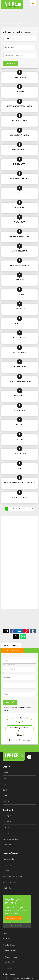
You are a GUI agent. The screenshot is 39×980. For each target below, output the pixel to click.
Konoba (6, 871)
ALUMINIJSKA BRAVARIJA (19, 236)
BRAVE (20, 468)
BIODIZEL (20, 425)
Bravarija (6, 827)
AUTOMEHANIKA (19, 352)
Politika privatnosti (10, 957)
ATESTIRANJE (19, 294)
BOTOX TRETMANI (19, 454)
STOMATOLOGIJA (19, 77)
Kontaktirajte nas (9, 950)
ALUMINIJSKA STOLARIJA (19, 135)
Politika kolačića (9, 962)
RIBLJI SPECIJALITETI (20, 150)
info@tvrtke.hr (17, 925)
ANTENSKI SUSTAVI (19, 251)
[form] (19, 47)
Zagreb (5, 773)
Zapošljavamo (8, 969)
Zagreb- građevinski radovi (19, 740)
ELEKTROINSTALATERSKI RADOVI (19, 106)
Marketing (7, 938)
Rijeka (20, 735)
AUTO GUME (20, 323)
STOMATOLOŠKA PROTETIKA (19, 179)
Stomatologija (8, 859)
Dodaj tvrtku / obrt (14, 918)
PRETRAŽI (11, 64)
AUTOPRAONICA (20, 367)
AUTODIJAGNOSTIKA (19, 338)
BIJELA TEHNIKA (20, 410)
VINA (19, 193)
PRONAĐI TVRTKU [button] (11, 646)
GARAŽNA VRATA (20, 164)
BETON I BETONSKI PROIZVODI (19, 381)
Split (20, 723)
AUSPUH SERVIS (20, 309)
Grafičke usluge (9, 974)
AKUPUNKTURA (20, 222)
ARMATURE (19, 280)
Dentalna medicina (10, 839)
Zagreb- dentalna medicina (20, 718)
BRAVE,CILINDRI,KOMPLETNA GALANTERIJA (20, 483)
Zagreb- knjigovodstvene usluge (19, 729)
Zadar (5, 796)
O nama (6, 933)
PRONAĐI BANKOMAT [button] (12, 651)
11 (29, 509)
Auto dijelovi (7, 816)
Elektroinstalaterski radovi (13, 876)
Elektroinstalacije (9, 882)
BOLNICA (20, 439)
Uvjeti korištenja (9, 945)
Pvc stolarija (7, 865)
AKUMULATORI (19, 207)
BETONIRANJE (19, 396)
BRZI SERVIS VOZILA (20, 497)
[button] (33, 3)
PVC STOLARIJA (20, 92)
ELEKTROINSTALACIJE (20, 121)
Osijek (5, 790)
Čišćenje (6, 833)
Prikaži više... (7, 802)
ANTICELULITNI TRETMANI (20, 265)
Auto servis (7, 822)
